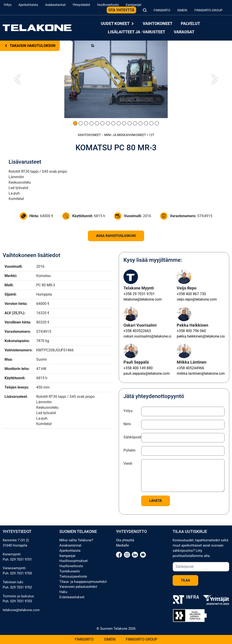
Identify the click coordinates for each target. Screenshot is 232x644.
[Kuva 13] (140, 123)
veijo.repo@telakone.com (197, 299)
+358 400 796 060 (191, 331)
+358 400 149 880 (138, 368)
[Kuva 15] (151, 123)
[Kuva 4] (92, 123)
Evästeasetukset (72, 597)
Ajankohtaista (28, 5)
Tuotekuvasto (70, 571)
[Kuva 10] (124, 123)
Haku (63, 592)
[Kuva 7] (108, 123)
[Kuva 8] (113, 123)
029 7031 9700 (21, 573)
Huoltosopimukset (74, 561)
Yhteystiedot (81, 5)
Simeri (182, 10)
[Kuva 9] (119, 123)
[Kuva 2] (81, 123)
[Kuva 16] (157, 123)
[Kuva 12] (135, 123)
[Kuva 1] (75, 123)
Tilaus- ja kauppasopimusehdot (83, 582)
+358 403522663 (137, 331)
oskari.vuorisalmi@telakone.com (150, 336)
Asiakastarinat (55, 5)
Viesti (128, 463)
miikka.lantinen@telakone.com (201, 373)
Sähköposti (131, 437)
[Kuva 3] (86, 123)
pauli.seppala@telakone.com (147, 373)
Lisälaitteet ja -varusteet (137, 32)
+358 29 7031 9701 (139, 294)
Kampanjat (134, 5)
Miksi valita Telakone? (76, 540)
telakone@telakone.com (143, 299)
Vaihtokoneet (158, 24)
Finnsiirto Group (208, 10)
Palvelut (190, 24)
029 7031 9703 (21, 601)
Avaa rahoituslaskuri (116, 236)
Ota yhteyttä (121, 10)
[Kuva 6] (102, 123)
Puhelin (129, 450)
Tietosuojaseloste (73, 576)
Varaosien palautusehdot (78, 587)
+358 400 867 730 (191, 294)
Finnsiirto (162, 10)
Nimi (127, 424)
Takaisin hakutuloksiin (30, 46)
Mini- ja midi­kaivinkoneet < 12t (129, 135)
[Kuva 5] (97, 123)
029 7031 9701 (21, 559)
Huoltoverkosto (108, 5)
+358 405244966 (190, 368)
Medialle (122, 545)
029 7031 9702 (21, 587)
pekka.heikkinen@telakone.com (202, 336)
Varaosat (184, 32)
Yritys (8, 5)
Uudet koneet (118, 24)
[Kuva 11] (130, 123)
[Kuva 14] (146, 123)
